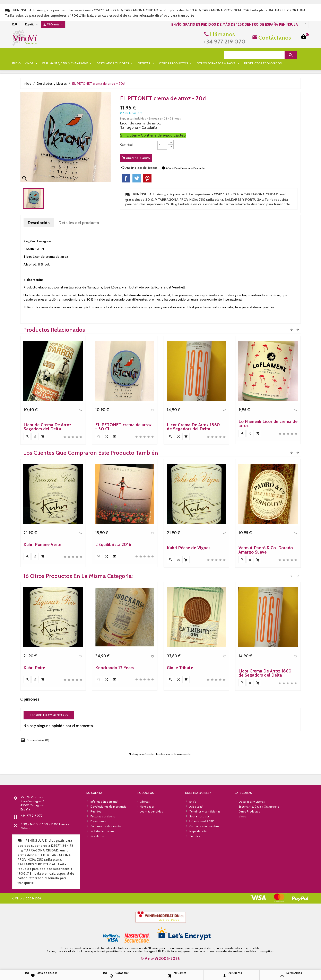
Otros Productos (176, 55)
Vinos (32, 55)
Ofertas (146, 55)
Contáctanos (275, 38)
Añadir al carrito (136, 158)
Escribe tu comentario (49, 715)
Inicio (16, 55)
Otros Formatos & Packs (36, 63)
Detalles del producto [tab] (79, 223)
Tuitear (137, 178)
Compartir (126, 178)
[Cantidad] (162, 145)
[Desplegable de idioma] (32, 24)
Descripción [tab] (39, 223)
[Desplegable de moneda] (17, 24)
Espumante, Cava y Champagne (68, 55)
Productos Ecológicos (81, 63)
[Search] (254, 55)
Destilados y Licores (115, 55)
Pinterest (147, 178)
